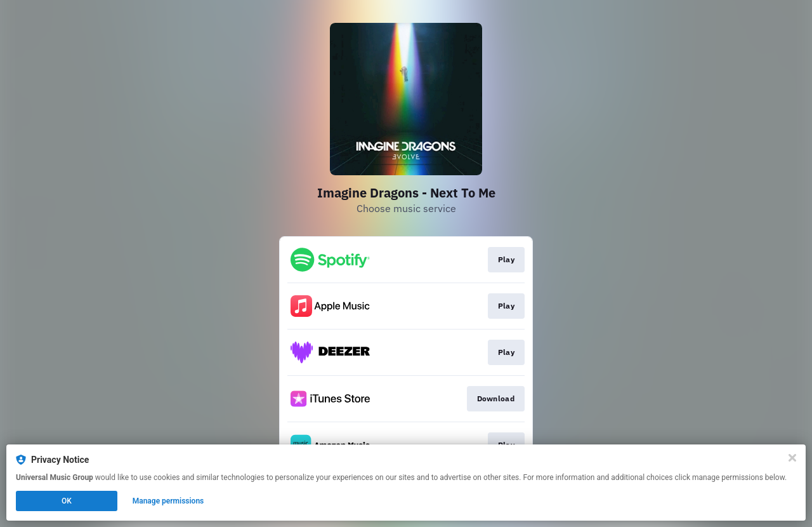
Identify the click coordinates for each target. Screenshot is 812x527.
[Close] (792, 458)
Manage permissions (168, 501)
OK (67, 501)
